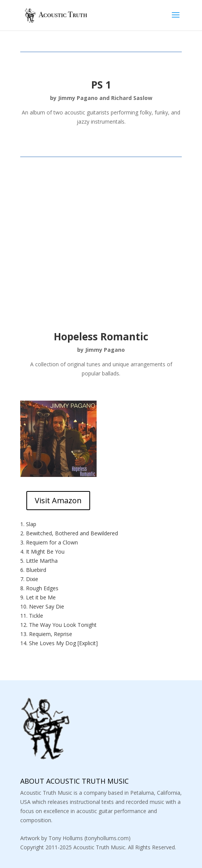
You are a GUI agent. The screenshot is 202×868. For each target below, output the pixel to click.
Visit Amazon (58, 500)
